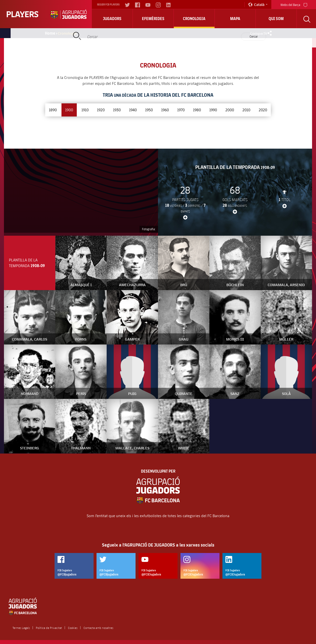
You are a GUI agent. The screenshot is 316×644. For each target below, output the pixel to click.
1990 (213, 110)
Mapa (235, 19)
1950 (149, 110)
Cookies (73, 628)
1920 (101, 110)
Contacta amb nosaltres (98, 628)
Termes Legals (21, 628)
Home (50, 33)
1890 (53, 110)
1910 (85, 110)
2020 (263, 110)
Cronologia (194, 19)
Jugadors (112, 19)
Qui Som (276, 19)
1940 (133, 110)
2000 (230, 110)
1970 (181, 110)
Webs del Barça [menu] (294, 4)
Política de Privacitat (49, 628)
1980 (197, 110)
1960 (165, 110)
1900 (69, 110)
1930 (117, 110)
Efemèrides (153, 19)
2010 (246, 110)
